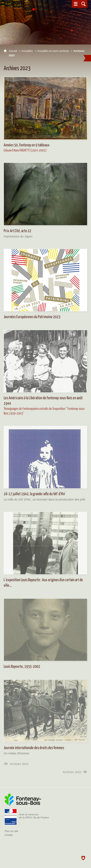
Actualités (27, 51)
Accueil (13, 51)
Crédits (9, 835)
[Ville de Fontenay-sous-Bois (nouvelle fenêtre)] (23, 800)
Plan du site (11, 831)
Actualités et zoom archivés (53, 51)
